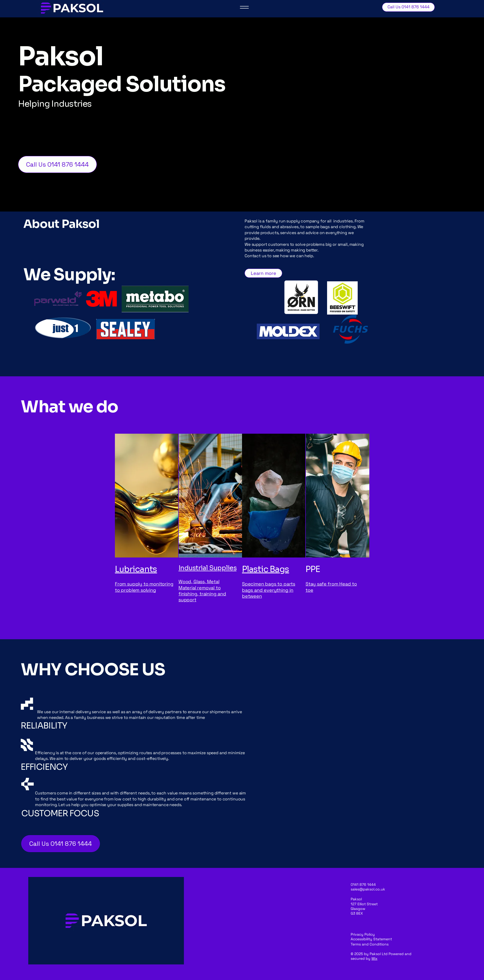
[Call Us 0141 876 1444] (408, 7)
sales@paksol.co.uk (368, 889)
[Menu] (244, 7)
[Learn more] (263, 273)
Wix (374, 958)
